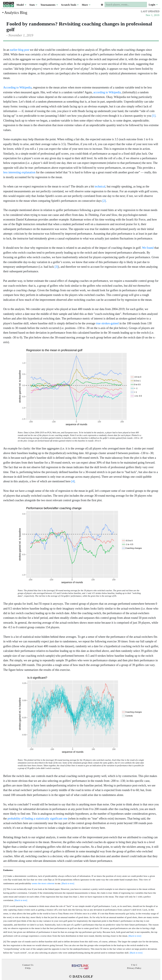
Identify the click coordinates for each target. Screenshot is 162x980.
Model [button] (21, 5)
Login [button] (153, 5)
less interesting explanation (19, 172)
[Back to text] (68, 883)
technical (100, 187)
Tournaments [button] (49, 5)
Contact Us (28, 965)
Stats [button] (33, 5)
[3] (56, 267)
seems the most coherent (43, 883)
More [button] (86, 5)
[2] (104, 201)
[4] (73, 481)
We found (148, 248)
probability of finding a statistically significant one (38, 819)
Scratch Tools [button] (70, 5)
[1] (154, 116)
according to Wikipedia (107, 92)
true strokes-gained (107, 323)
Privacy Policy (134, 968)
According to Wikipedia (17, 88)
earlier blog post (20, 50)
